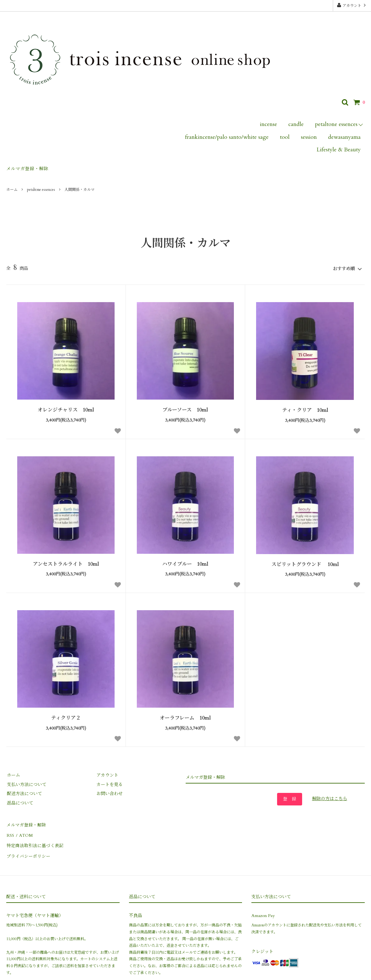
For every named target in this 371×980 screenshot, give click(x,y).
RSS (10, 833)
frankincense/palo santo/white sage (227, 137)
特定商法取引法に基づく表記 (35, 842)
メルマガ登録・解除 (27, 169)
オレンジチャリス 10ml (66, 409)
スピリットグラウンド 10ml (305, 564)
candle (296, 124)
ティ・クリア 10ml (305, 410)
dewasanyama (344, 137)
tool (285, 137)
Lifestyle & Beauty (339, 150)
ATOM (25, 833)
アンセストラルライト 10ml (66, 564)
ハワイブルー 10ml (185, 564)
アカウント (352, 5)
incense (268, 124)
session (309, 137)
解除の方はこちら (330, 798)
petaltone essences (336, 124)
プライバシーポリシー (28, 852)
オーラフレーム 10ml (185, 718)
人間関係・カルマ (80, 190)
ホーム (12, 190)
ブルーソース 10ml (185, 409)
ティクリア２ (66, 718)
